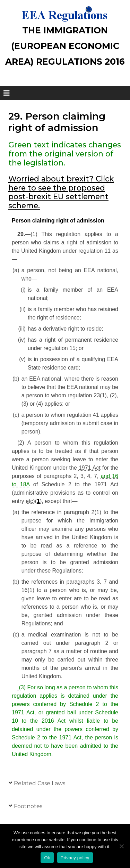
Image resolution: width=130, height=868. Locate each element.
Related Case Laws (40, 783)
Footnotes (28, 806)
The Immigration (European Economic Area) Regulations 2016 (65, 46)
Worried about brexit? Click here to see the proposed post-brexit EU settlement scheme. (61, 192)
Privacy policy (75, 858)
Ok (47, 858)
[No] (121, 846)
